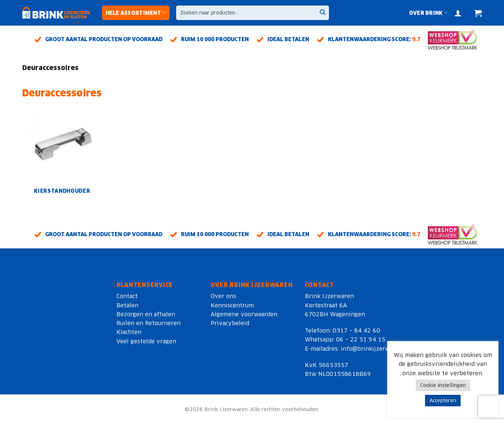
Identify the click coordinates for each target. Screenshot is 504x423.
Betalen (127, 305)
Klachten (129, 332)
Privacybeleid (230, 323)
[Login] (458, 13)
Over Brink (428, 13)
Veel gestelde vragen (146, 341)
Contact (127, 296)
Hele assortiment (136, 13)
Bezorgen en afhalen (146, 314)
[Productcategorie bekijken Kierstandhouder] (62, 153)
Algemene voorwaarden (244, 314)
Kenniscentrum (232, 305)
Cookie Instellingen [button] (443, 385)
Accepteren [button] (443, 401)
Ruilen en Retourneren (149, 323)
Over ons (223, 296)
